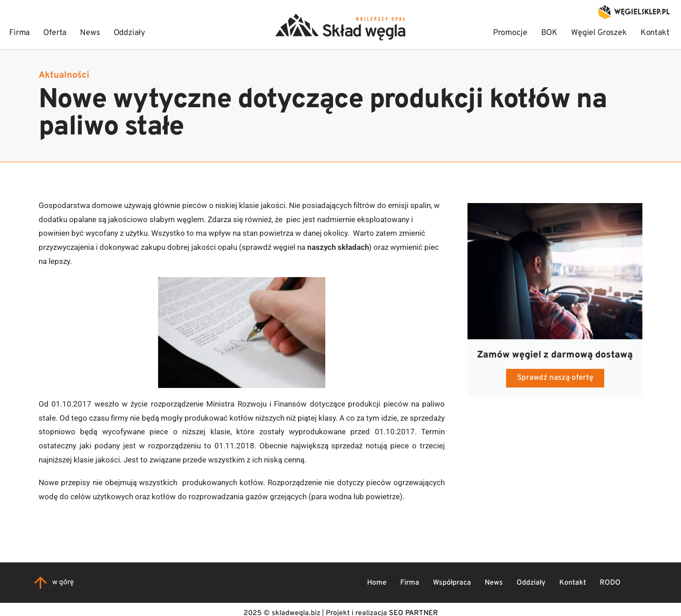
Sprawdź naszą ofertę (555, 378)
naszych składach (338, 247)
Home (377, 583)
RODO (610, 583)
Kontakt (573, 583)
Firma (410, 583)
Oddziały (531, 583)
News (494, 583)
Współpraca (452, 583)
